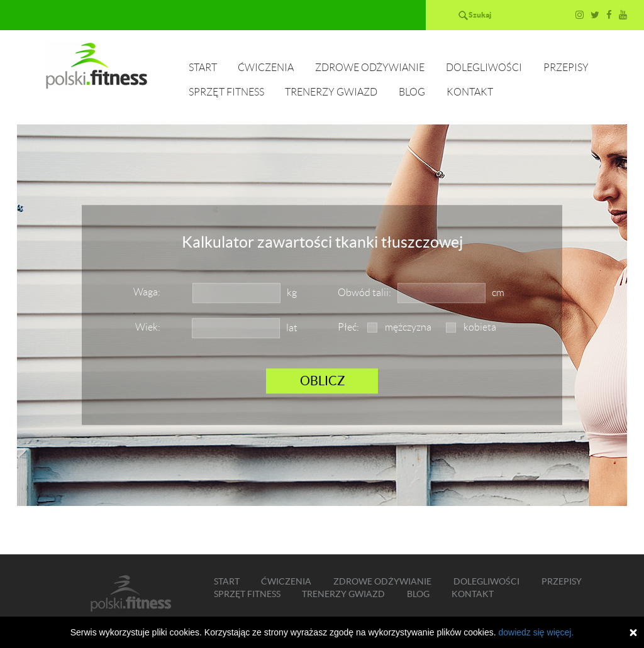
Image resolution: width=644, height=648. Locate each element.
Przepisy (566, 68)
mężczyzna (408, 327)
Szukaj (480, 15)
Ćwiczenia (266, 68)
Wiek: (148, 327)
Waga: (147, 292)
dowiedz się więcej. (536, 632)
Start (203, 68)
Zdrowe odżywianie (370, 68)
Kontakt (470, 92)
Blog (412, 92)
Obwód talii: (364, 293)
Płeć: (348, 327)
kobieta (480, 327)
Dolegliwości (484, 68)
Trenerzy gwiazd (331, 92)
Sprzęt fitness (226, 92)
